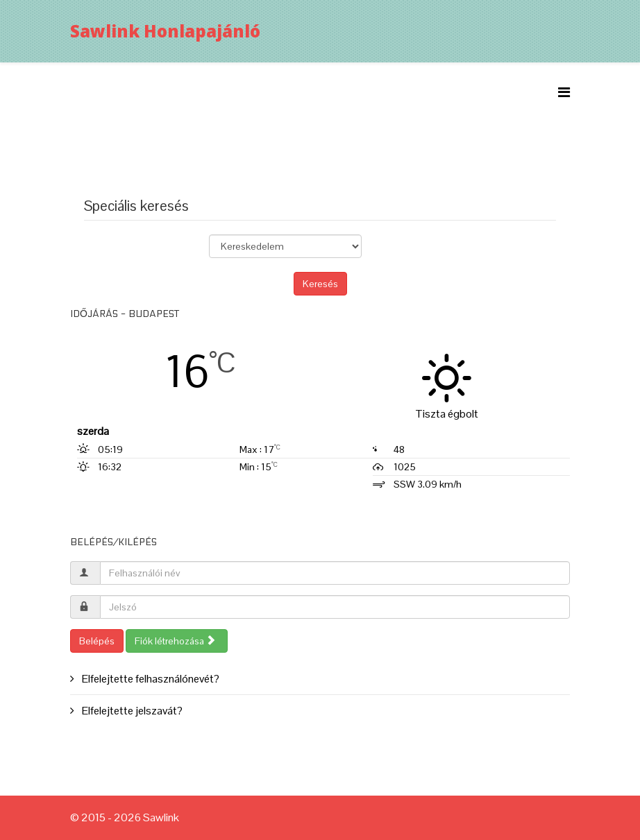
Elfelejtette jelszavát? (131, 711)
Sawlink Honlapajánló (165, 31)
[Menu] (564, 93)
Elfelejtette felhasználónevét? (150, 679)
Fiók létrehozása (175, 641)
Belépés (97, 641)
